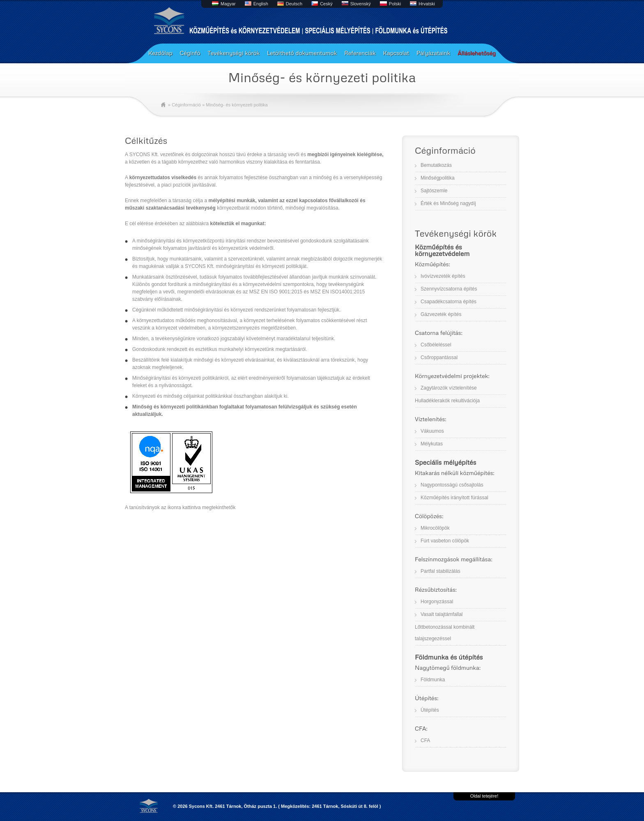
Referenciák (360, 53)
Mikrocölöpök (435, 528)
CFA (425, 740)
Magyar (228, 4)
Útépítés (430, 710)
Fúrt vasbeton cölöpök (445, 541)
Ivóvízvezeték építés (443, 276)
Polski (395, 4)
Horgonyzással (437, 602)
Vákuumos (432, 431)
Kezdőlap (160, 53)
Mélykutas (432, 444)
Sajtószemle (434, 191)
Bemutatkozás (436, 165)
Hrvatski (427, 4)
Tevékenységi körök (233, 53)
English (261, 4)
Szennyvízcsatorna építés (449, 289)
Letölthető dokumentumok (302, 53)
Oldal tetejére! (484, 796)
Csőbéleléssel (436, 345)
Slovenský (361, 4)
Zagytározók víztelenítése (449, 388)
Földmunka (433, 680)
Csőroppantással (439, 357)
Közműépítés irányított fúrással (454, 498)
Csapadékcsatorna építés (448, 302)
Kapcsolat (396, 53)
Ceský (326, 4)
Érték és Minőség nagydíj (448, 203)
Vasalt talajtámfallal (442, 614)
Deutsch (294, 4)
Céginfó (190, 53)
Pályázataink (433, 53)
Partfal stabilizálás (440, 571)
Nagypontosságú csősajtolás (452, 485)
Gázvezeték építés (441, 314)
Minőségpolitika (438, 178)
